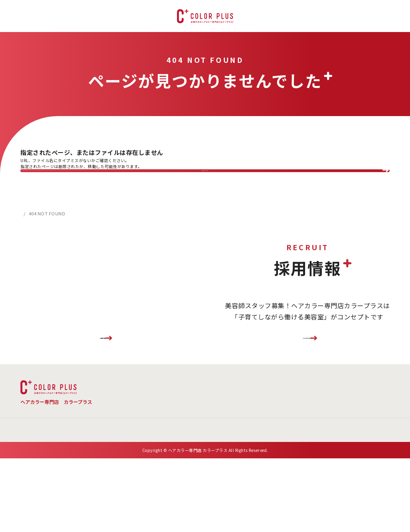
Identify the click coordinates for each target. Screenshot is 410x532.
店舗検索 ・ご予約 (305, 422)
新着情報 (178, 440)
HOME (27, 232)
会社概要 (215, 440)
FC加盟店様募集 (102, 366)
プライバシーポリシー (318, 440)
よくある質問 (240, 422)
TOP (128, 422)
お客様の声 (367, 422)
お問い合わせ (258, 440)
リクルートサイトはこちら (307, 366)
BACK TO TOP (205, 180)
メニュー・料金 (178, 422)
